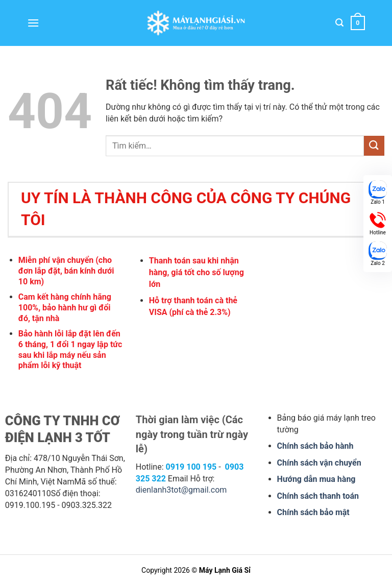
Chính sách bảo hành (315, 446)
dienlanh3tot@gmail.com (181, 490)
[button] (33, 23)
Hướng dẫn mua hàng (316, 479)
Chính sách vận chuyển (319, 463)
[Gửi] (374, 146)
